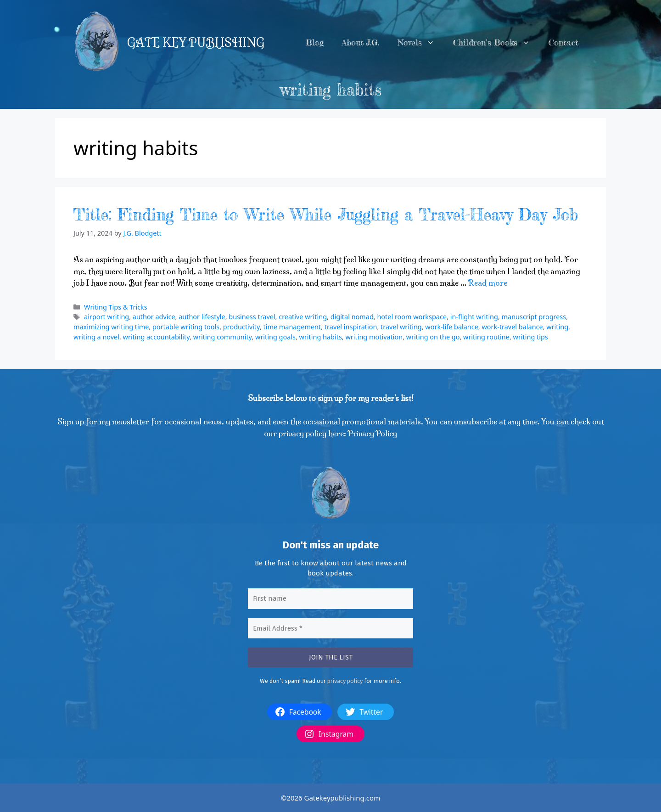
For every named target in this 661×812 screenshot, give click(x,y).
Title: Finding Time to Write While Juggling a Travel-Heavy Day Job (326, 215)
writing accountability (156, 337)
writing (557, 327)
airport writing (106, 317)
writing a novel (96, 337)
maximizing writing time (111, 327)
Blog (315, 42)
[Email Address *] (330, 629)
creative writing (303, 317)
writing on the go (433, 337)
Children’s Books (496, 43)
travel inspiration (351, 327)
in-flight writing (474, 317)
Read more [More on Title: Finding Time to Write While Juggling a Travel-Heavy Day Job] (487, 283)
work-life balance (452, 327)
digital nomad (352, 317)
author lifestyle (202, 317)
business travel (252, 317)
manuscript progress (534, 317)
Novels (421, 43)
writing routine (486, 337)
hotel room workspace (412, 317)
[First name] (330, 599)
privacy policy (345, 681)
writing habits (321, 337)
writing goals (275, 337)
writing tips (531, 337)
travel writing (401, 327)
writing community (223, 337)
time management (292, 327)
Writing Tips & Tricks (116, 307)
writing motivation (374, 337)
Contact (563, 42)
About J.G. (361, 42)
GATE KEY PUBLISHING (196, 43)
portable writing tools (186, 327)
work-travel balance (512, 327)
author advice (154, 317)
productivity (241, 327)
